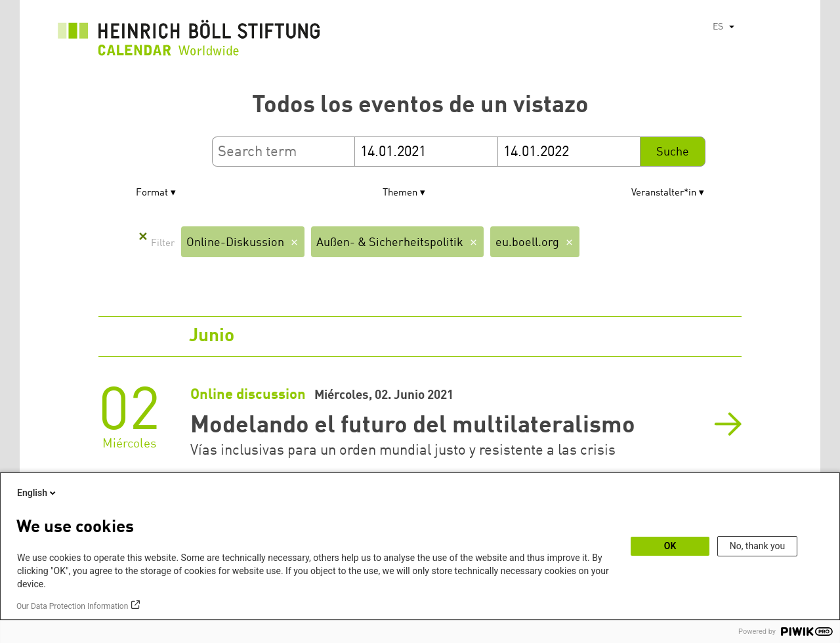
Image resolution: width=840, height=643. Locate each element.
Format (152, 193)
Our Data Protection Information (72, 606)
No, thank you (758, 546)
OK (670, 546)
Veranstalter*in (664, 193)
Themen (400, 193)
